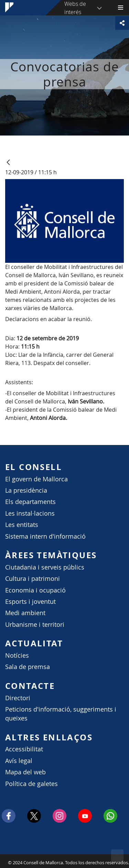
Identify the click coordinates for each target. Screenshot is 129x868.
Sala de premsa (28, 667)
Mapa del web (25, 772)
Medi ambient (25, 613)
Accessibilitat (24, 749)
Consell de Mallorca (3, 861)
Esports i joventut (30, 602)
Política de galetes (31, 784)
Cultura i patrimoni (33, 579)
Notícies (17, 655)
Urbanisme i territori (35, 625)
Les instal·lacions (30, 513)
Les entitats (22, 525)
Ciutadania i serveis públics (45, 567)
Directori (18, 698)
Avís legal (19, 761)
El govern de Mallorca (36, 479)
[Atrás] (8, 163)
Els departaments (30, 502)
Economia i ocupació (35, 590)
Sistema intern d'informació (45, 536)
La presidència (26, 490)
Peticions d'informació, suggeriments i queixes (61, 714)
